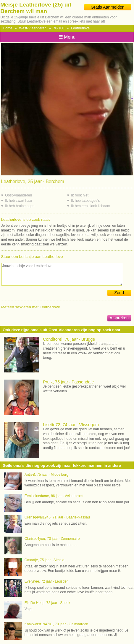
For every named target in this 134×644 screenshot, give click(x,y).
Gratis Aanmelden (107, 7)
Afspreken (119, 318)
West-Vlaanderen (33, 28)
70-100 (59, 28)
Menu (67, 37)
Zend (119, 293)
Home (8, 28)
